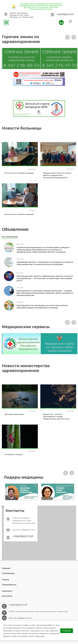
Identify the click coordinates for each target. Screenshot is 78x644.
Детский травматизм (14, 414)
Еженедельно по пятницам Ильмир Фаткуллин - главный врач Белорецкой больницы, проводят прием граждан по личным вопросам (45, 293)
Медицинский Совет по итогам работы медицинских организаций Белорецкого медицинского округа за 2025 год (57, 178)
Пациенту (7, 591)
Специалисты (9, 585)
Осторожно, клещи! (13, 454)
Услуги (5, 580)
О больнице (8, 573)
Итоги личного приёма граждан (19, 173)
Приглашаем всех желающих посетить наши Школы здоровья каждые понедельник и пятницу (42, 307)
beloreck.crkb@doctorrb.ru (24, 530)
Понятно (67, 631)
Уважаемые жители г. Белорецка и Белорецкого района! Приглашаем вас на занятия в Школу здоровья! (45, 263)
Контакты (7, 596)
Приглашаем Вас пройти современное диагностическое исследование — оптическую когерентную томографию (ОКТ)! (45, 278)
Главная (6, 568)
